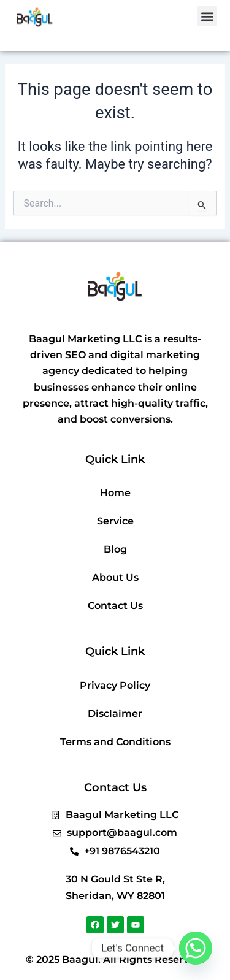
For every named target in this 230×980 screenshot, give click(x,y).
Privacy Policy (115, 685)
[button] (207, 16)
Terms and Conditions (115, 742)
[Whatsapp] (196, 948)
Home (115, 493)
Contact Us (115, 606)
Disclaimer (115, 714)
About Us (115, 577)
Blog (115, 549)
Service (115, 521)
